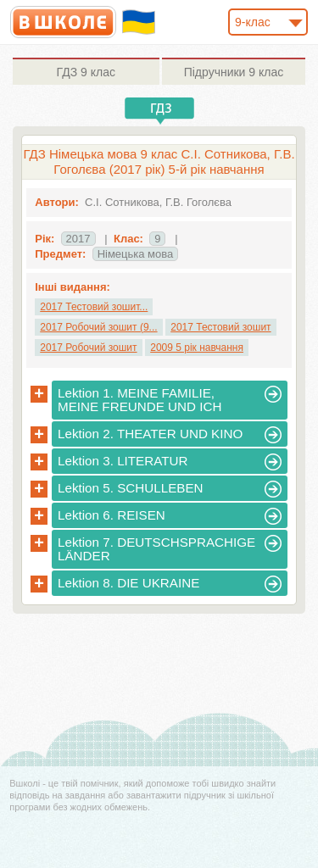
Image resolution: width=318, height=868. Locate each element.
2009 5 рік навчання (197, 348)
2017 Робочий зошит (88, 348)
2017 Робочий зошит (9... (98, 327)
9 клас (86, 72)
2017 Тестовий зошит (220, 327)
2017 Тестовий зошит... (94, 307)
